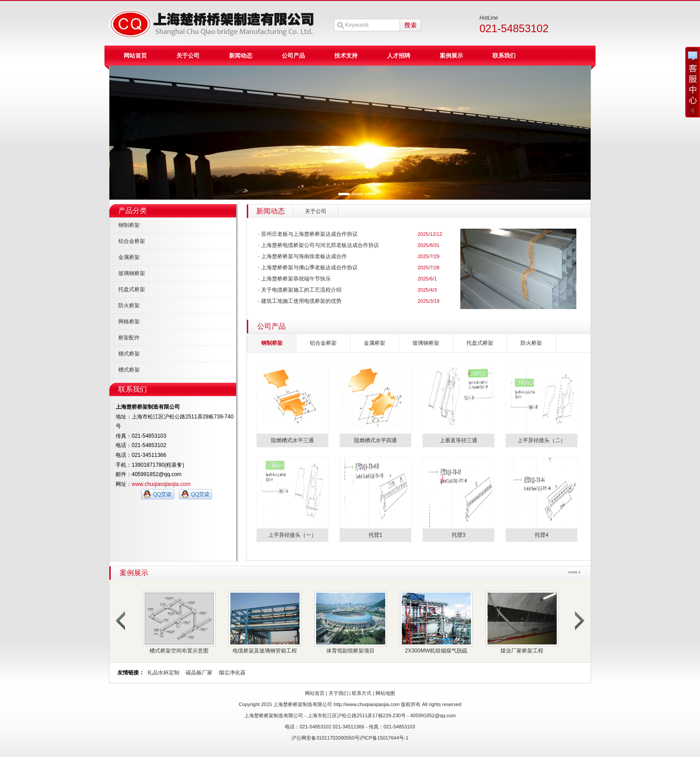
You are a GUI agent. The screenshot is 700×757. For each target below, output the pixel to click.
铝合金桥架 (132, 241)
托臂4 (542, 535)
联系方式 (362, 693)
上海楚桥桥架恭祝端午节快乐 (296, 279)
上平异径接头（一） (292, 535)
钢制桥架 (129, 225)
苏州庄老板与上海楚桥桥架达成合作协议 (309, 234)
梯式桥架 (129, 354)
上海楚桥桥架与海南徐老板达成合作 (304, 256)
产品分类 (133, 211)
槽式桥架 (129, 370)
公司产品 (293, 56)
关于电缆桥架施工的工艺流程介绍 (301, 290)
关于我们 (338, 693)
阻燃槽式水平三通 (292, 440)
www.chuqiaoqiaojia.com (161, 484)
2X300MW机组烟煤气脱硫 (436, 651)
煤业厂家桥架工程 (522, 651)
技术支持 (346, 56)
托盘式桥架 (132, 289)
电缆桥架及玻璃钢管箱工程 (265, 651)
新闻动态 (241, 56)
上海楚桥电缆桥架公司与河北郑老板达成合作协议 (320, 245)
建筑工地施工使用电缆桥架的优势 (301, 301)
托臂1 (376, 535)
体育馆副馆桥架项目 (350, 651)
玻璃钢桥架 (132, 273)
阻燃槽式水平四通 (375, 440)
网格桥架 (129, 322)
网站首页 (135, 56)
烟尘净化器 (232, 673)
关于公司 (188, 56)
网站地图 (385, 693)
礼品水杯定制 (163, 673)
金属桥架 (129, 257)
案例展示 (451, 56)
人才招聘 (399, 56)
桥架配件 (129, 338)
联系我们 (504, 56)
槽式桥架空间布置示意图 (179, 651)
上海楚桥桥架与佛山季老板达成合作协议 (309, 268)
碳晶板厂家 (199, 673)
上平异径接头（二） (542, 440)
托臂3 (459, 535)
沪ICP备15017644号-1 (384, 738)
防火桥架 (129, 305)
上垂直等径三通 (458, 440)
